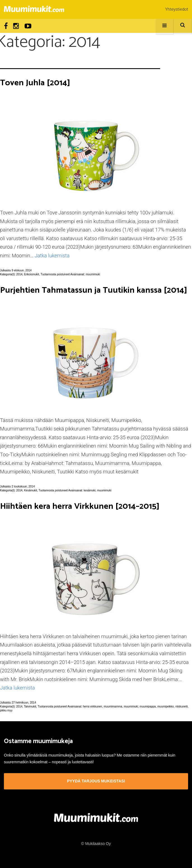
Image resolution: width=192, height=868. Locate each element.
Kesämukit (31, 490)
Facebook (6, 26)
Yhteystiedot (177, 9)
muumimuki (93, 274)
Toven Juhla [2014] (35, 83)
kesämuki (90, 490)
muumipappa (148, 706)
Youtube (28, 26)
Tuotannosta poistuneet (55, 274)
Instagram (16, 26)
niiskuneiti (182, 706)
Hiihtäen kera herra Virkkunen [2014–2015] (80, 506)
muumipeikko (166, 706)
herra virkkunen (93, 706)
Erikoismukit (32, 274)
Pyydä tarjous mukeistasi (96, 781)
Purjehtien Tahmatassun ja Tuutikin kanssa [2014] (94, 290)
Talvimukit (30, 706)
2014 (19, 274)
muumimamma (113, 706)
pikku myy (6, 710)
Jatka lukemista (52, 256)
